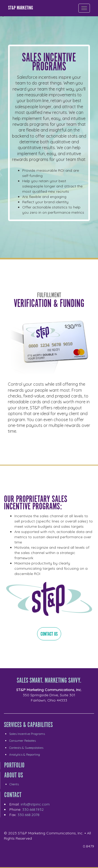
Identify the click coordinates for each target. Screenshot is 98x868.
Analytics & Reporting (25, 754)
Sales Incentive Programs (27, 734)
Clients (14, 784)
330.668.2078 (28, 815)
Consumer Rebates (22, 741)
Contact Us (49, 634)
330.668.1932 (33, 809)
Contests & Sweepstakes (26, 748)
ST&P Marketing (21, 8)
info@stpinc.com (35, 804)
